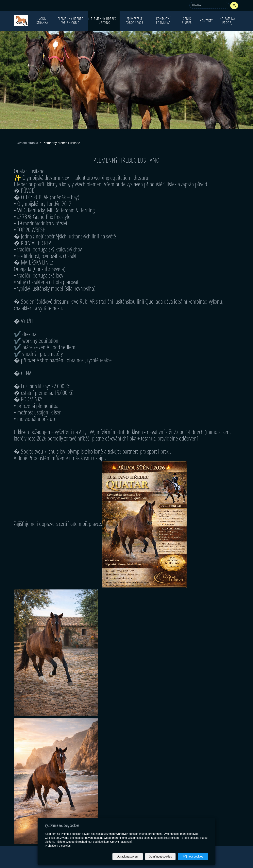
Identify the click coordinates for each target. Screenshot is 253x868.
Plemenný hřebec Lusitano (104, 21)
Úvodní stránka (42, 21)
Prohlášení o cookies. (58, 846)
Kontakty (206, 21)
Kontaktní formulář (163, 21)
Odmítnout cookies (160, 857)
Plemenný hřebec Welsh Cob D (71, 21)
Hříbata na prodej (227, 21)
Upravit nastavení (128, 857)
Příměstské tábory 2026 (135, 21)
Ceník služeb (187, 21)
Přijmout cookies (193, 857)
